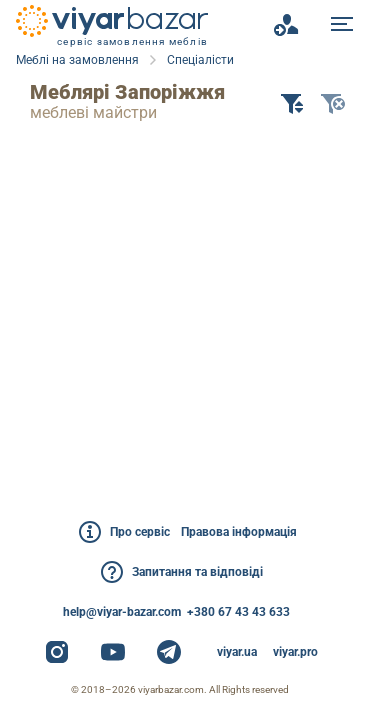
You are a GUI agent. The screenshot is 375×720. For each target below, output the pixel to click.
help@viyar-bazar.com (122, 612)
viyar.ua (237, 652)
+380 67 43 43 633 (238, 612)
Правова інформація (239, 532)
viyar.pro (295, 652)
